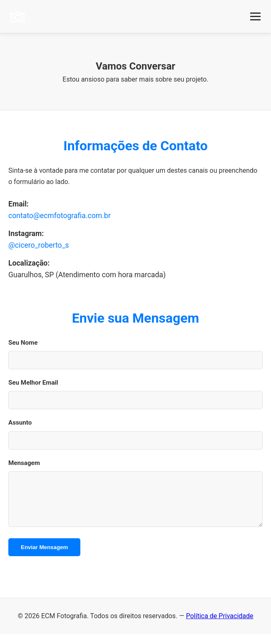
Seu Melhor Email (33, 383)
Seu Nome (23, 343)
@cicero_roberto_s (39, 245)
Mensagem (24, 463)
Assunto (20, 423)
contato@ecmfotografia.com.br (60, 216)
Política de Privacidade (220, 626)
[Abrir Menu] (255, 16)
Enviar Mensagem (44, 557)
